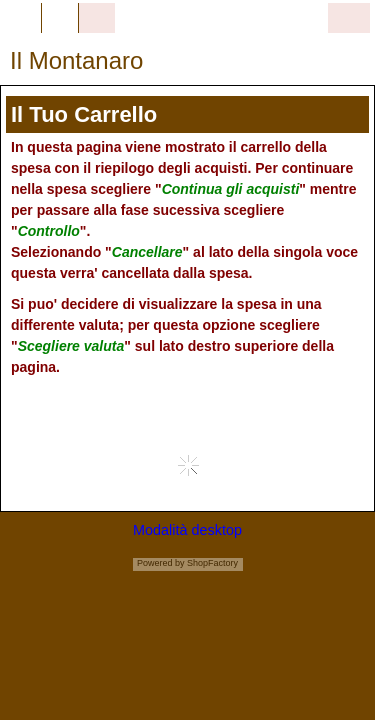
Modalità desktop (187, 530)
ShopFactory (212, 563)
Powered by (161, 563)
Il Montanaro (76, 60)
